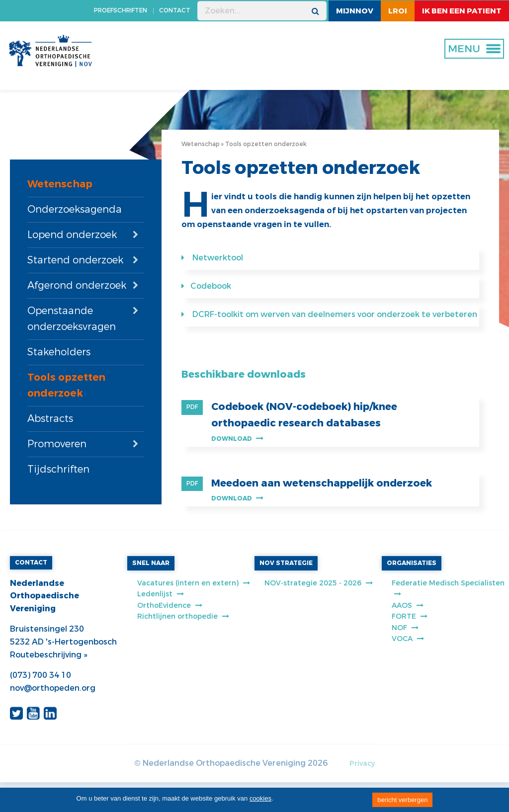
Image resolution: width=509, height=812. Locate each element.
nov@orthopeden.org (53, 688)
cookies (260, 798)
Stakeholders (59, 352)
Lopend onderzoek (72, 235)
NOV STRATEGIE (286, 563)
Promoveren (57, 444)
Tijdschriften (58, 469)
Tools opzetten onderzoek (66, 385)
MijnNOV (355, 11)
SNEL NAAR (151, 563)
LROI (398, 11)
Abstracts (50, 419)
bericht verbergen (402, 800)
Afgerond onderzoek (77, 285)
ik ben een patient (462, 11)
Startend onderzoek (75, 260)
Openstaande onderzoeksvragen (72, 319)
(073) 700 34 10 (41, 675)
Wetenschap (60, 184)
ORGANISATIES (412, 563)
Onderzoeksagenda (75, 209)
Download (237, 439)
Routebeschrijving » (48, 655)
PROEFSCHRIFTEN (121, 10)
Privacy (362, 764)
